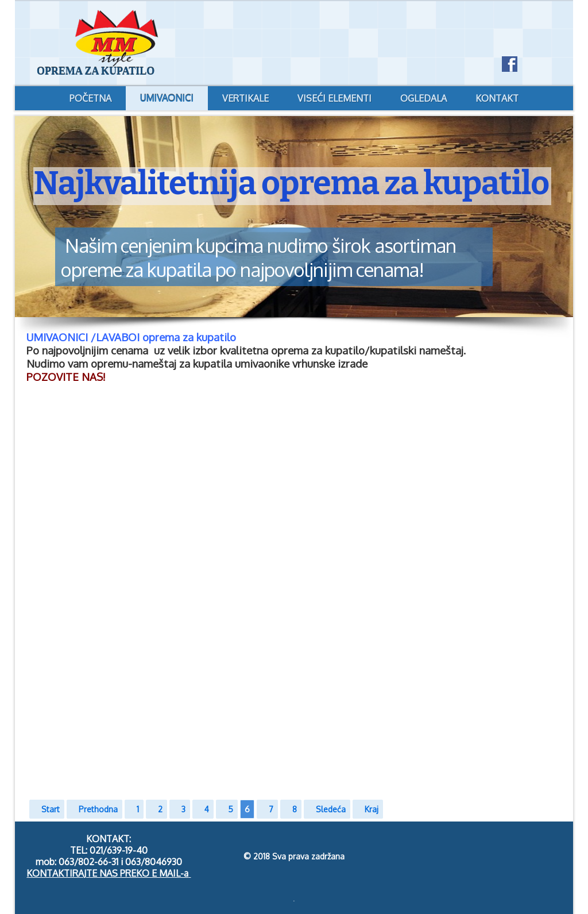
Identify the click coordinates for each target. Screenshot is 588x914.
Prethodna (98, 809)
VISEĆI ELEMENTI (334, 98)
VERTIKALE (245, 98)
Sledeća (331, 809)
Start (51, 809)
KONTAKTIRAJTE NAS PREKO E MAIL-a (107, 873)
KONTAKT (497, 98)
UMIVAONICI (167, 98)
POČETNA (90, 98)
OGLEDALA (423, 98)
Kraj (372, 809)
